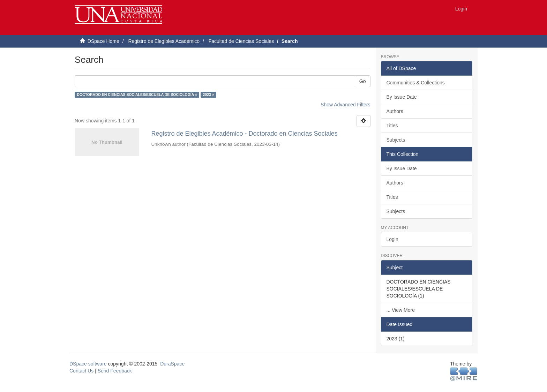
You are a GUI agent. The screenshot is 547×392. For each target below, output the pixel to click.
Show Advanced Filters (345, 105)
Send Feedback (115, 371)
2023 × (208, 95)
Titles (392, 126)
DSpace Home (103, 41)
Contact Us (81, 371)
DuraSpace (172, 364)
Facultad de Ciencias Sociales (241, 41)
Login (392, 239)
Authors (395, 111)
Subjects (396, 140)
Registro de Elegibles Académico (164, 41)
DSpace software (88, 364)
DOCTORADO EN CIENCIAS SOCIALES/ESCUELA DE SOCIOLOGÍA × (137, 95)
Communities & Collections (416, 83)
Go (363, 81)
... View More (401, 310)
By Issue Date (402, 97)
